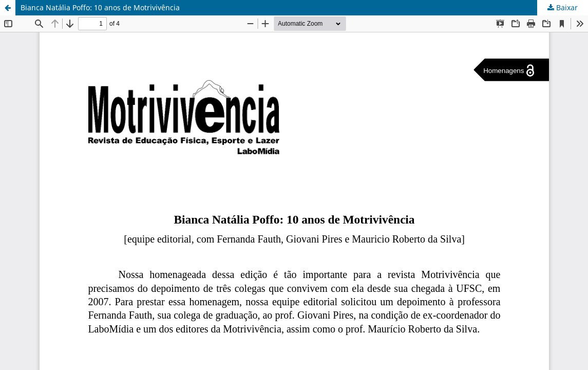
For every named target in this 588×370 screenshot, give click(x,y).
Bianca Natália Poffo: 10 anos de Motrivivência (100, 7)
